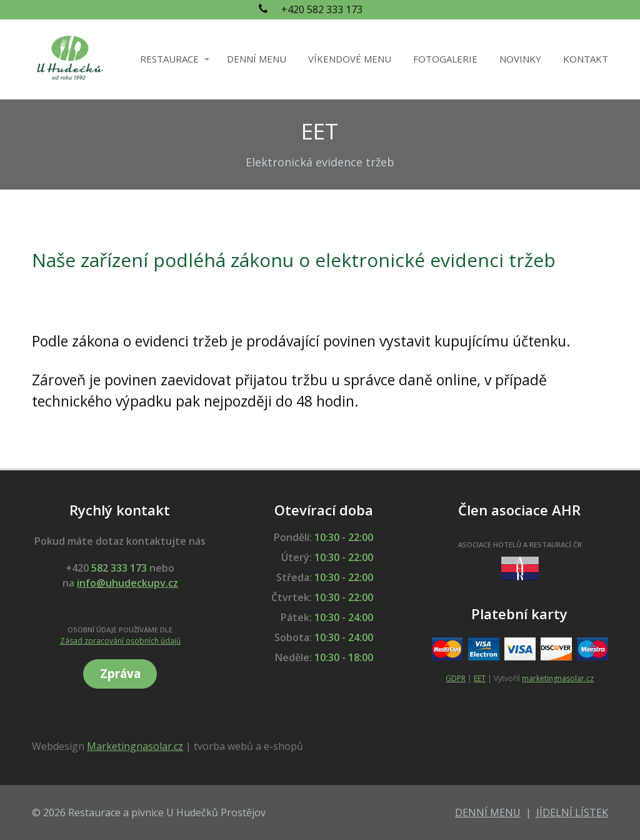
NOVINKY (520, 59)
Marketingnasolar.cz (135, 746)
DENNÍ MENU (257, 59)
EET (480, 678)
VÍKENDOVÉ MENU (350, 59)
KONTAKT (586, 59)
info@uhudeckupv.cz (127, 583)
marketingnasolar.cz (558, 678)
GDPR (456, 678)
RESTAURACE (169, 59)
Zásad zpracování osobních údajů (120, 641)
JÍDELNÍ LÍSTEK (572, 812)
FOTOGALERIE (445, 59)
